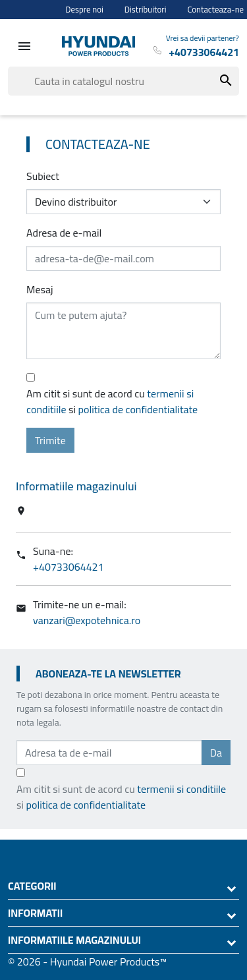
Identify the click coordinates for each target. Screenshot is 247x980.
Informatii (35, 913)
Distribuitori (146, 10)
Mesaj (40, 289)
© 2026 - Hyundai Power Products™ (87, 962)
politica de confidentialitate (138, 409)
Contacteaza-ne (216, 10)
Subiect (43, 176)
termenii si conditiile (181, 789)
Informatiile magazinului (74, 940)
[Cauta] (123, 81)
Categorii (32, 886)
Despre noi (84, 10)
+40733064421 (69, 567)
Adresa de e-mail (64, 233)
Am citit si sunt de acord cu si (112, 401)
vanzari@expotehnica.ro (87, 620)
